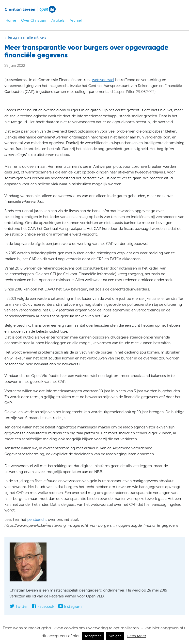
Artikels (58, 20)
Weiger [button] (115, 636)
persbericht (37, 520)
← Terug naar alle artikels (25, 37)
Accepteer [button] (93, 636)
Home (11, 20)
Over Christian (34, 20)
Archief (76, 20)
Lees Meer (137, 636)
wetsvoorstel (103, 80)
